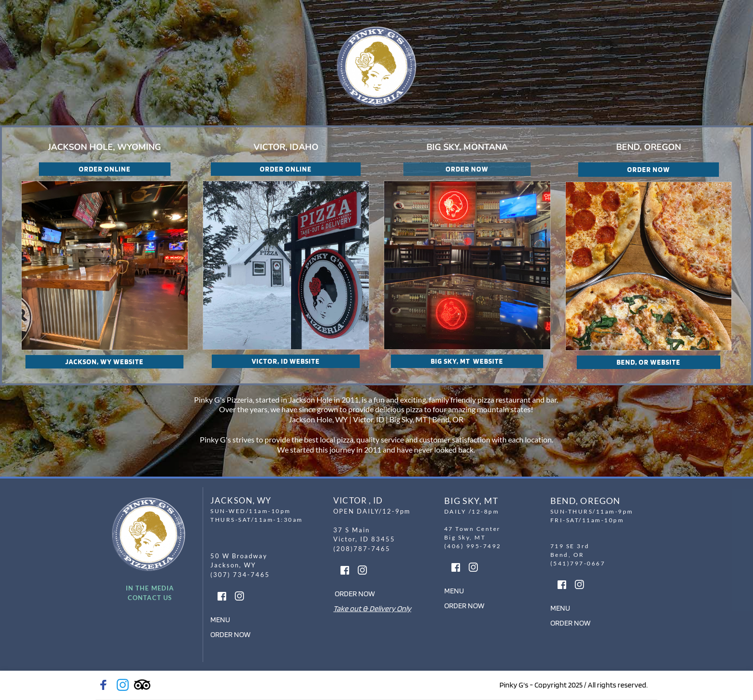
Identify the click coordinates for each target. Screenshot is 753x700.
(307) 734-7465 (241, 575)
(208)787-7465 (362, 549)
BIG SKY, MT (471, 501)
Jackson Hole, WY (318, 419)
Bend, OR (449, 419)
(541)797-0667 (578, 563)
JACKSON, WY (241, 500)
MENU (220, 620)
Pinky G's (215, 439)
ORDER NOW (231, 634)
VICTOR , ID (358, 500)
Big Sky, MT (408, 419)
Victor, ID (369, 419)
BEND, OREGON (585, 501)
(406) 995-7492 (474, 546)
